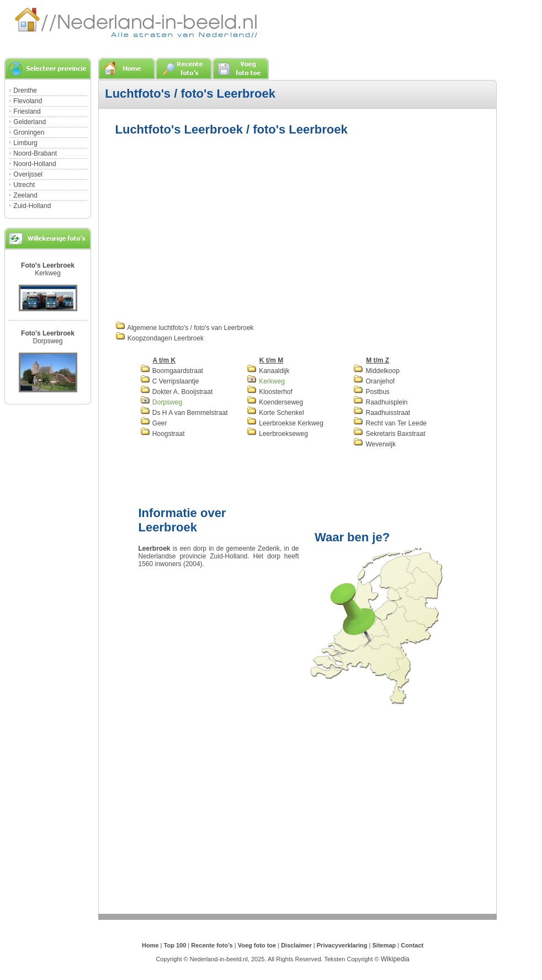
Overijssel (28, 174)
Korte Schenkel (275, 413)
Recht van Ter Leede (390, 423)
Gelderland (30, 122)
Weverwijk (374, 444)
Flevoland (28, 101)
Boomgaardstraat (172, 371)
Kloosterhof (270, 392)
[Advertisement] (208, 227)
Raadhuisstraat (382, 413)
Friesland (27, 111)
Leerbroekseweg (277, 434)
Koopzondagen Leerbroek (160, 338)
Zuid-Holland (32, 206)
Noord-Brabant (35, 153)
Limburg (25, 143)
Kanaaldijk (268, 371)
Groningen (29, 132)
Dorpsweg (47, 341)
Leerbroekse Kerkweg (285, 423)
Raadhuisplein (380, 402)
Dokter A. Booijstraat (177, 392)
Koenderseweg (275, 402)
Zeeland (25, 195)
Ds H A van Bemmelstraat (184, 413)
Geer (154, 423)
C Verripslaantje (170, 381)
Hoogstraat (163, 434)
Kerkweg (48, 273)
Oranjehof (374, 381)
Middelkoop (376, 371)
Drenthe (25, 90)
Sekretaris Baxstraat (389, 434)
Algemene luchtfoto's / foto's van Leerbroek (185, 328)
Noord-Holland (34, 164)
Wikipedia (395, 959)
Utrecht (24, 185)
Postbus (371, 392)
